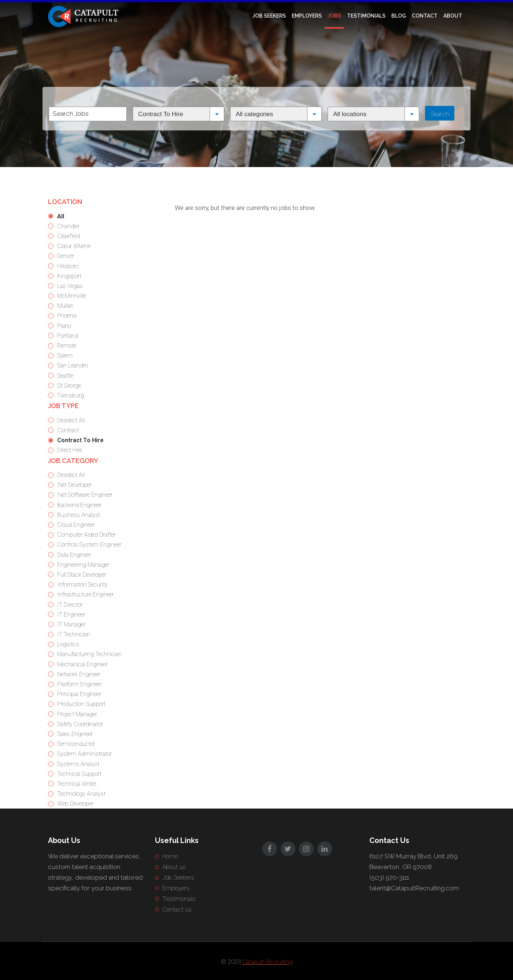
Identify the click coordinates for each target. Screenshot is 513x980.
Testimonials (366, 16)
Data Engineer (74, 555)
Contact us (177, 909)
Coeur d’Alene (74, 246)
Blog (399, 16)
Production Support (81, 704)
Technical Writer (77, 784)
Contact (425, 16)
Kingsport (69, 276)
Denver (66, 256)
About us (174, 867)
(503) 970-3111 (389, 877)
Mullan (65, 306)
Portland (68, 336)
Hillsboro (68, 266)
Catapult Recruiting (267, 962)
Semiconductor (76, 744)
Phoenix (67, 316)
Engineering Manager (83, 565)
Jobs (334, 16)
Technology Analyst (81, 794)
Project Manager (77, 714)
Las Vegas (70, 286)
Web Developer (75, 804)
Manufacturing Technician (89, 654)
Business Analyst (79, 515)
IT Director (70, 605)
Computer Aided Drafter (86, 535)
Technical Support (79, 774)
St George (69, 386)
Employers (307, 16)
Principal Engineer (79, 694)
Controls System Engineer (89, 545)
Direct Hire (70, 450)
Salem (65, 356)
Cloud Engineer (76, 525)
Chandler (68, 226)
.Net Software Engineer (85, 495)
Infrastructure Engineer (86, 594)
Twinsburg (71, 395)
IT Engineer (71, 615)
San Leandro (73, 365)
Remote (67, 346)
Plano (64, 326)
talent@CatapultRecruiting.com (414, 888)
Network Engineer (79, 674)
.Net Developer (74, 485)
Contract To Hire (80, 440)
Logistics (68, 644)
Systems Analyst (78, 764)
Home (170, 856)
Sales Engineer (75, 734)
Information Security (82, 585)
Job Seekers (269, 16)
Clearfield (69, 236)
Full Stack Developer (82, 575)
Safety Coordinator (80, 724)
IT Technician (74, 634)
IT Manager (71, 624)
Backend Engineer (79, 505)
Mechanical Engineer (82, 664)
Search (440, 114)
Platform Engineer (79, 684)
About (453, 16)
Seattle (65, 376)
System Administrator (84, 754)
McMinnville (72, 296)
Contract (68, 430)
